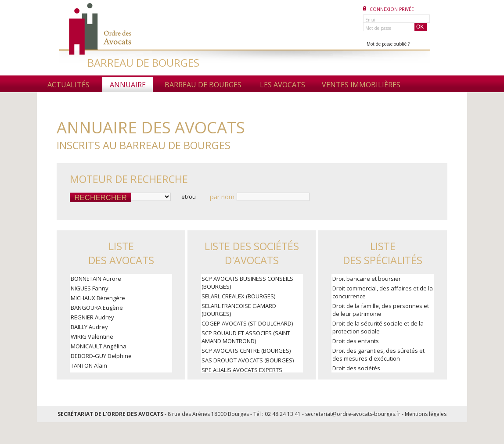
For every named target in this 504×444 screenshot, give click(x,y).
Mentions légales (426, 414)
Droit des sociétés (356, 368)
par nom (222, 197)
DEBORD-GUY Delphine (101, 356)
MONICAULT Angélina (99, 346)
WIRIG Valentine (92, 337)
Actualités (68, 85)
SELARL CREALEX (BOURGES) (238, 296)
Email (371, 20)
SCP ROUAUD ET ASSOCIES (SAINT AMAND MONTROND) (246, 337)
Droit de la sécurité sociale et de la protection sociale (378, 327)
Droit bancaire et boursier (367, 279)
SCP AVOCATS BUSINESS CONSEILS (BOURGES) (247, 283)
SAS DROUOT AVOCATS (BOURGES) (248, 360)
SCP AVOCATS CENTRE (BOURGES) (246, 351)
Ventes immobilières (361, 85)
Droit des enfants (356, 341)
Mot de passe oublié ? (388, 44)
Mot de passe (378, 28)
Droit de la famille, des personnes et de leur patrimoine (381, 310)
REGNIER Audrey (92, 317)
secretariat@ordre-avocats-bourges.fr (353, 414)
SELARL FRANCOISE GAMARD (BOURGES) (239, 310)
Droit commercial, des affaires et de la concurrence (383, 292)
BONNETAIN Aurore (96, 279)
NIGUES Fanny (90, 288)
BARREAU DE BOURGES (143, 63)
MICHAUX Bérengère (98, 298)
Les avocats (283, 85)
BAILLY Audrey (89, 327)
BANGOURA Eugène (97, 308)
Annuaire (128, 85)
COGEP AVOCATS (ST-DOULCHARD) (247, 323)
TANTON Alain (89, 365)
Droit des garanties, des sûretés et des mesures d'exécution (378, 354)
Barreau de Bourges (203, 85)
